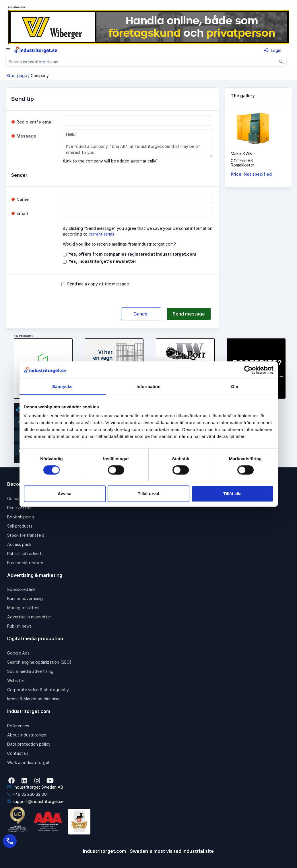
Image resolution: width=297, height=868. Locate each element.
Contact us (18, 753)
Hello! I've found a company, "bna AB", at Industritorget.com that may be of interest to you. (138, 143)
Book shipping (21, 517)
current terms (101, 234)
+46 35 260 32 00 (27, 794)
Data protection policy (29, 744)
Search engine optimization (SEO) (39, 662)
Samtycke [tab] (62, 386)
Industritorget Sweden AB (35, 787)
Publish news (19, 626)
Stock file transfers (26, 535)
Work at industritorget (28, 762)
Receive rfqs (19, 508)
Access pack (19, 544)
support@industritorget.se (35, 801)
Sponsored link (21, 589)
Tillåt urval (148, 494)
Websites (16, 680)
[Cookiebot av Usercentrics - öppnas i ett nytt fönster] (248, 370)
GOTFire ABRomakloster (242, 163)
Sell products (20, 526)
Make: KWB (241, 153)
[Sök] (282, 62)
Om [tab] (235, 386)
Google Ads (18, 653)
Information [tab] (149, 386)
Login (273, 50)
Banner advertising (25, 598)
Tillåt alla (232, 494)
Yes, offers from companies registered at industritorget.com (132, 254)
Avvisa (65, 494)
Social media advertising (30, 671)
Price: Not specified (251, 174)
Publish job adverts (25, 553)
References (18, 726)
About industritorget (27, 735)
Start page (17, 76)
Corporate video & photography (38, 690)
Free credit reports (25, 563)
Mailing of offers (23, 608)
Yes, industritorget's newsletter (102, 261)
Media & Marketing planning (33, 699)
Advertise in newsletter (29, 617)
